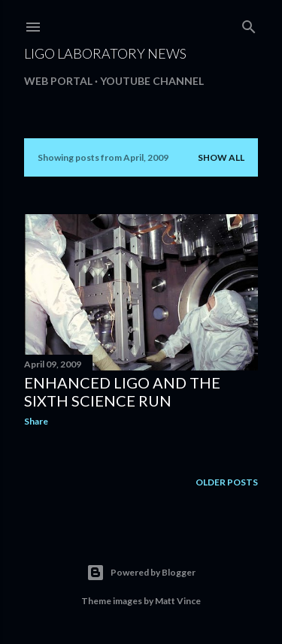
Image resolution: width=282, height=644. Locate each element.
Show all (221, 157)
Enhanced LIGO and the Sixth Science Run (122, 392)
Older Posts (227, 482)
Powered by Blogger (141, 573)
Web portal (58, 81)
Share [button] (36, 421)
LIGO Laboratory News (105, 53)
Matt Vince (178, 601)
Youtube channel (152, 81)
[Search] (249, 24)
